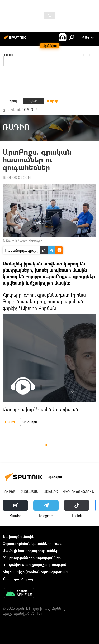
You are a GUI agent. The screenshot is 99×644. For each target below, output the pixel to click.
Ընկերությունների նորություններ (32, 558)
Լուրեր (9, 492)
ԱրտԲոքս (30, 422)
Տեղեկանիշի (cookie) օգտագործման (35, 572)
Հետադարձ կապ (18, 579)
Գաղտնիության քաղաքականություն (35, 565)
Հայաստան (29, 492)
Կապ (58, 543)
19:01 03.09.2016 (17, 178)
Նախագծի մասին (18, 536)
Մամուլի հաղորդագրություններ (30, 551)
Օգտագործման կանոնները (27, 543)
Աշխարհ (51, 492)
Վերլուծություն (79, 492)
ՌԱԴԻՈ (11, 422)
